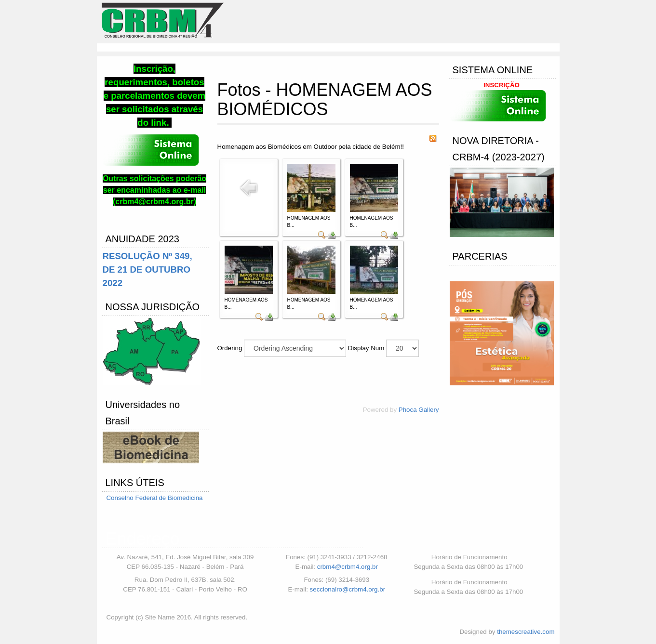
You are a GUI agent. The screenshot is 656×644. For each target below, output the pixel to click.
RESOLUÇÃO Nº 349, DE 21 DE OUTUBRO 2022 (147, 269)
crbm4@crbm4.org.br (348, 567)
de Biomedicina (181, 498)
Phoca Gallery (419, 410)
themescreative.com (526, 632)
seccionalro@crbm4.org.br (348, 589)
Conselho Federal (132, 498)
